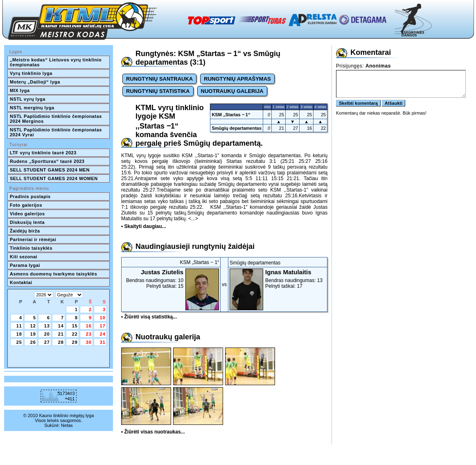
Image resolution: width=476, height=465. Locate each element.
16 (89, 326)
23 (89, 334)
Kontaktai (21, 282)
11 (19, 326)
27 (47, 342)
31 (103, 342)
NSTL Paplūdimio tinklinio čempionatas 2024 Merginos (56, 119)
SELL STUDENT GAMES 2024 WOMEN (54, 178)
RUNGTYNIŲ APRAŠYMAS (237, 79)
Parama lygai (25, 265)
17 (103, 326)
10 (103, 318)
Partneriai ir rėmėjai (33, 239)
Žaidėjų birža (25, 231)
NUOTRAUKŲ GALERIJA (232, 91)
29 (75, 342)
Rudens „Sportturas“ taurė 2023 (47, 161)
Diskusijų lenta (27, 222)
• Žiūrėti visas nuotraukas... (153, 432)
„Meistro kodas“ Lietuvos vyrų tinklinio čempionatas (56, 62)
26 (33, 342)
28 (61, 342)
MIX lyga (20, 90)
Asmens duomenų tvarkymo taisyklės (53, 274)
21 (61, 334)
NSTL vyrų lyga (28, 99)
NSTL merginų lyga (32, 108)
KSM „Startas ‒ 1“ (231, 115)
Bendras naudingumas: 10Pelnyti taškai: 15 (171, 279)
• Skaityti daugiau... (144, 226)
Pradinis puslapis (30, 196)
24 (103, 334)
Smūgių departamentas (237, 128)
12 (33, 326)
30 (89, 342)
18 (19, 334)
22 (75, 334)
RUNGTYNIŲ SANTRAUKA (159, 79)
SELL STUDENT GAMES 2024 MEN (50, 170)
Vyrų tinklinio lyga (31, 73)
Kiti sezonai (24, 257)
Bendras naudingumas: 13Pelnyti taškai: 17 (278, 279)
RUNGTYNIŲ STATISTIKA (158, 91)
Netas (67, 425)
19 (33, 334)
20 (47, 334)
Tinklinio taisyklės (31, 248)
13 (47, 326)
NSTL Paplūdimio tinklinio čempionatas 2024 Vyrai (56, 132)
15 (75, 326)
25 (19, 342)
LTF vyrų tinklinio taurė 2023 (43, 153)
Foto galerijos (26, 205)
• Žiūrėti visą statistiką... (149, 317)
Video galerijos (27, 214)
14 (61, 326)
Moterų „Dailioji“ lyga (35, 82)
